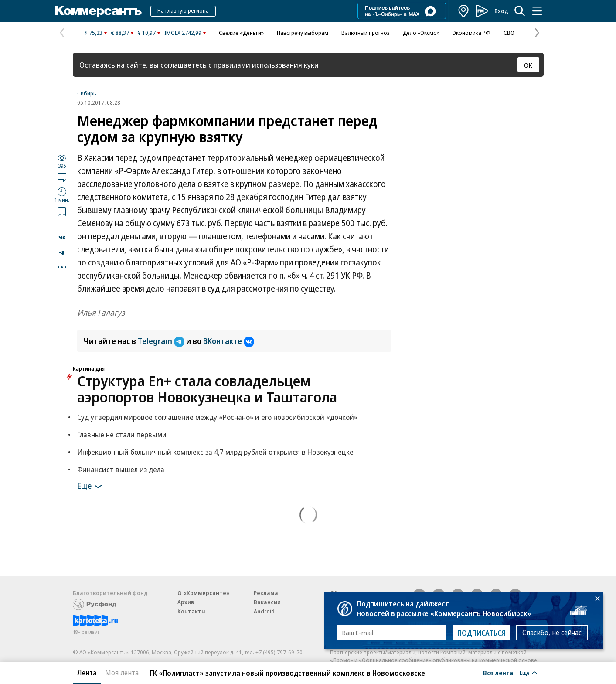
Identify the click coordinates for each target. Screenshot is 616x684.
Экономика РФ (471, 33)
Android (264, 611)
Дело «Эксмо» (421, 33)
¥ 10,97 (147, 33)
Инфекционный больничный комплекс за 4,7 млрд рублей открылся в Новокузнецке (215, 452)
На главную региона (183, 10)
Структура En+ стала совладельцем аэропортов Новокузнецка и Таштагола (207, 389)
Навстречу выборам (303, 33)
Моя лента (122, 673)
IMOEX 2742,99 (183, 33)
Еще (91, 487)
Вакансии (267, 602)
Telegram (162, 341)
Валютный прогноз (366, 33)
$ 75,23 (94, 33)
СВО (509, 33)
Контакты (192, 611)
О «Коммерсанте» (204, 593)
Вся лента (498, 673)
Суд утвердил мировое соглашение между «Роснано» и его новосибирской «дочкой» (217, 417)
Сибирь (87, 93)
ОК (528, 65)
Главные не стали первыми (122, 434)
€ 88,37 (120, 33)
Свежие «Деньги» (241, 33)
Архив (186, 602)
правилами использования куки (266, 65)
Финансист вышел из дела (121, 469)
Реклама (266, 593)
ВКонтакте (229, 341)
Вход (501, 11)
